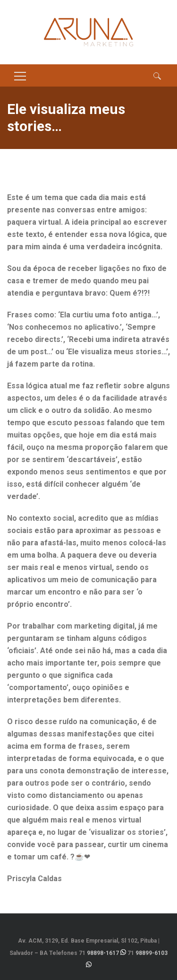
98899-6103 (152, 953)
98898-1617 (103, 953)
